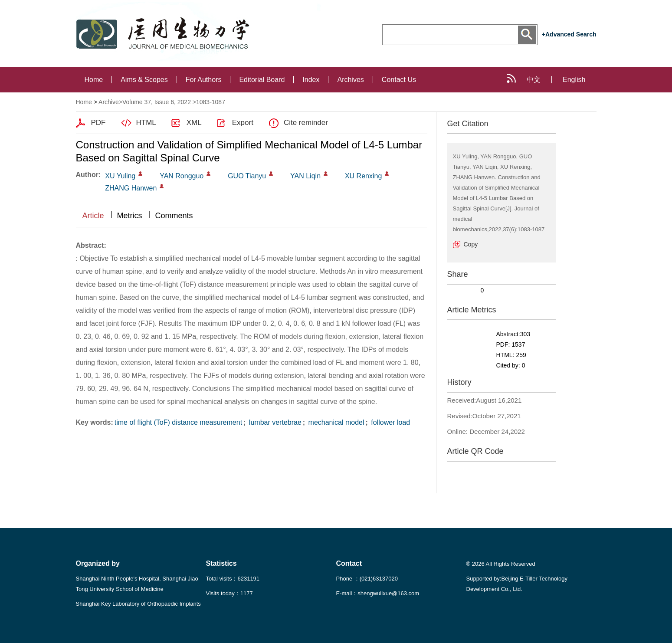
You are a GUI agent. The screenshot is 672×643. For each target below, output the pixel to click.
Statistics (221, 563)
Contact (349, 563)
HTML (146, 123)
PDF (98, 123)
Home (94, 80)
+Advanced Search (569, 34)
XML (194, 123)
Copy (471, 244)
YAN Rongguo (182, 176)
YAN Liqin (305, 176)
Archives (350, 80)
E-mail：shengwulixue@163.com (378, 593)
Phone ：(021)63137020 (367, 579)
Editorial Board (262, 80)
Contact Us (399, 80)
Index (311, 80)
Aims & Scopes (144, 80)
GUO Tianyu (247, 176)
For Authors (204, 80)
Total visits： (233, 579)
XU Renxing (363, 176)
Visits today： (229, 593)
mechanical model (335, 422)
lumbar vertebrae (274, 422)
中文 (534, 80)
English (574, 80)
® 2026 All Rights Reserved (501, 564)
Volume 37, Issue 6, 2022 (157, 102)
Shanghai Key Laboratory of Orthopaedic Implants (138, 604)
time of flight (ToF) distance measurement (178, 422)
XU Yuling (120, 176)
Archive (109, 102)
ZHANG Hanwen (131, 188)
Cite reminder (306, 123)
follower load (390, 422)
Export (243, 123)
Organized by (98, 563)
